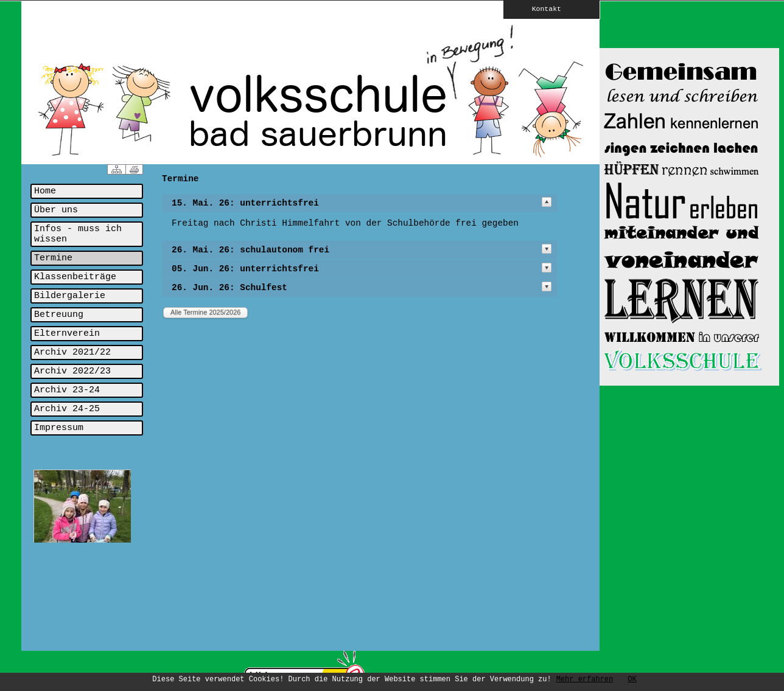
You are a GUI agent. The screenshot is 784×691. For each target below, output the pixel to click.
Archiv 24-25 (67, 409)
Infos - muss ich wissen (78, 234)
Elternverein (67, 334)
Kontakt (538, 9)
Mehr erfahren (585, 679)
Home (45, 191)
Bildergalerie (70, 296)
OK (632, 679)
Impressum (59, 428)
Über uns (56, 210)
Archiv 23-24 (67, 390)
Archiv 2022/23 (72, 371)
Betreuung (59, 315)
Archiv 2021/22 (72, 352)
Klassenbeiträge (75, 277)
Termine (53, 258)
